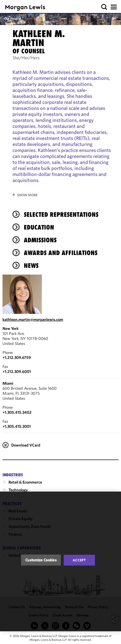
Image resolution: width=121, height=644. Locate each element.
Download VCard (26, 445)
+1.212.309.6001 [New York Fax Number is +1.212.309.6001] (17, 371)
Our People (12, 19)
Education (39, 227)
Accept (79, 560)
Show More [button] (27, 195)
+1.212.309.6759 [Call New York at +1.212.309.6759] (17, 357)
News (31, 266)
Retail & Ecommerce (25, 482)
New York (11, 328)
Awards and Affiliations (61, 253)
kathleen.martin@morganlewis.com (33, 319)
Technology (18, 490)
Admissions (40, 240)
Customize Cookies (41, 560)
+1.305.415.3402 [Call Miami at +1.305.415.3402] (17, 412)
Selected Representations (61, 214)
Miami (8, 383)
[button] (104, 7)
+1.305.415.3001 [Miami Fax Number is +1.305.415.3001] (17, 426)
